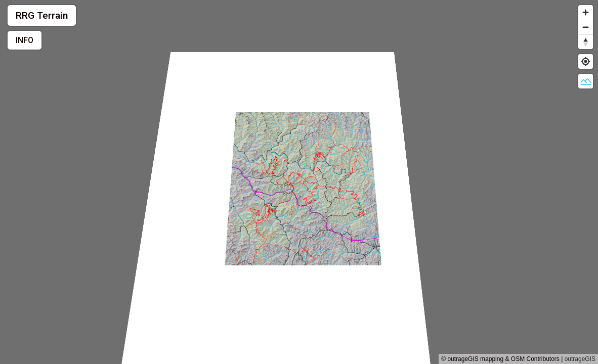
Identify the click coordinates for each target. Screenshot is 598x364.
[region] (299, 182)
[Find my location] (586, 61)
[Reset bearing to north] (586, 42)
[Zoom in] (586, 12)
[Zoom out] (586, 27)
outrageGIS (580, 359)
